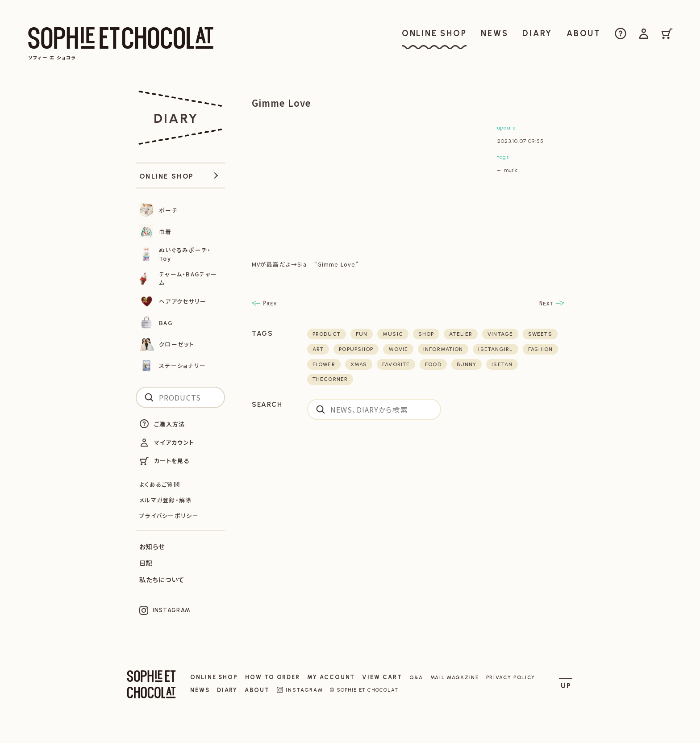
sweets (540, 334)
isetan (502, 364)
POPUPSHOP (356, 349)
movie (398, 349)
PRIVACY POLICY (511, 677)
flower (324, 364)
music (511, 170)
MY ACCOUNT (331, 677)
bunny (467, 364)
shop (426, 334)
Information (443, 349)
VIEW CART (382, 677)
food (433, 364)
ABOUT (257, 690)
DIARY (227, 690)
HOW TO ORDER (273, 677)
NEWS (200, 690)
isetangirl (495, 349)
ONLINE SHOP (214, 677)
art (318, 349)
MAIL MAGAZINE (455, 677)
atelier (461, 334)
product (327, 334)
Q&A (416, 677)
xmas (359, 364)
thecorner (330, 379)
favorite (396, 364)
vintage (500, 334)
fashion (541, 349)
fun (362, 334)
